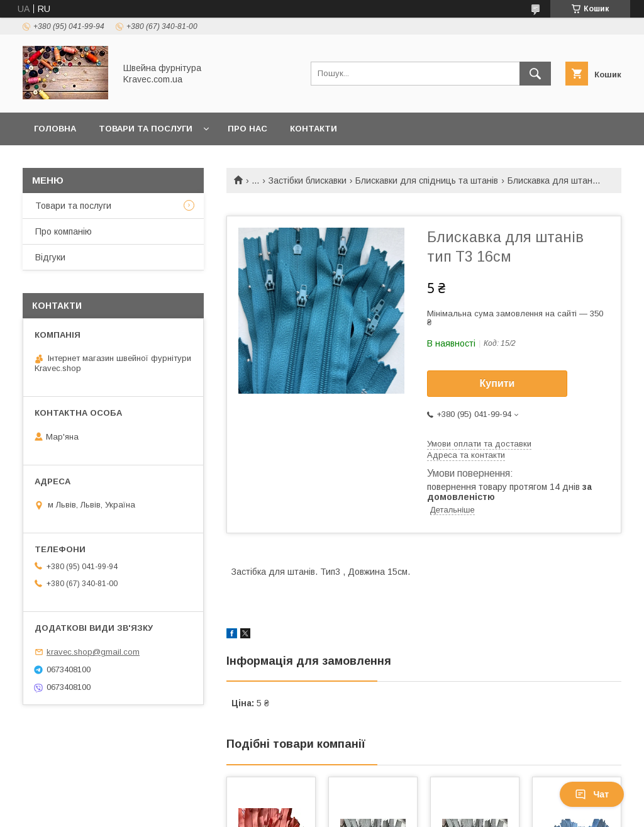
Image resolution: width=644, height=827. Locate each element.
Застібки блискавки (308, 180)
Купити (497, 383)
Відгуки (50, 257)
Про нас (247, 129)
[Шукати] (535, 74)
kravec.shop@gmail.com (93, 652)
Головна (55, 129)
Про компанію (64, 231)
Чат (592, 794)
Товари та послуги (146, 129)
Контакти (314, 129)
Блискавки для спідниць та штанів (427, 180)
